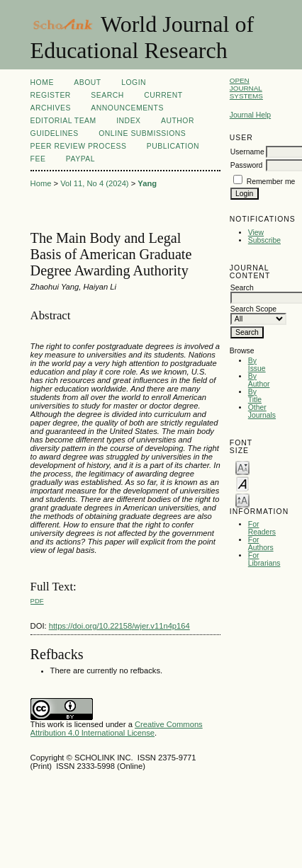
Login (134, 82)
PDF (37, 601)
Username (247, 152)
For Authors (261, 544)
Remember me (271, 182)
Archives (51, 108)
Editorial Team (63, 121)
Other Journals (262, 411)
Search (107, 95)
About (87, 82)
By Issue (257, 365)
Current (163, 95)
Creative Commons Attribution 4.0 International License (117, 729)
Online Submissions (142, 133)
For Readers (262, 528)
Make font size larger (242, 499)
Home (42, 82)
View (256, 233)
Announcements (127, 108)
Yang (147, 183)
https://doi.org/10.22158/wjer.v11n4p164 (119, 626)
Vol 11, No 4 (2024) (94, 183)
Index (128, 121)
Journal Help (250, 115)
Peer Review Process (79, 146)
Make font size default (242, 483)
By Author (259, 380)
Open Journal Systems (246, 88)
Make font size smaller (242, 467)
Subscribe (264, 240)
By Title (255, 396)
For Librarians (264, 559)
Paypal (80, 159)
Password (247, 165)
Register (51, 95)
